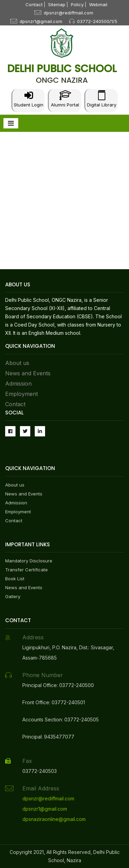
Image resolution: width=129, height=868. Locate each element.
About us (17, 363)
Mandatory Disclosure (29, 561)
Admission (18, 384)
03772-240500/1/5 (97, 21)
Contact (34, 4)
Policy (77, 4)
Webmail (98, 4)
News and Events (28, 373)
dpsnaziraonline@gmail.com (54, 819)
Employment (21, 394)
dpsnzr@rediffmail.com (68, 13)
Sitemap (57, 4)
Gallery (13, 596)
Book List (15, 579)
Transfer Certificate (26, 570)
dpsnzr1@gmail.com (41, 21)
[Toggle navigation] (11, 123)
